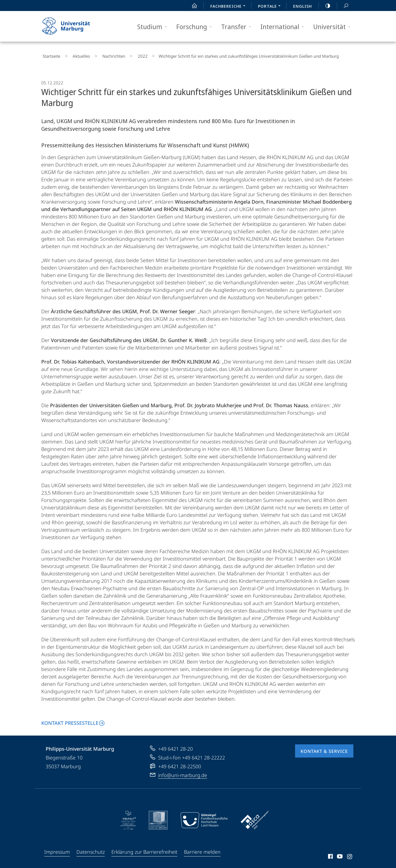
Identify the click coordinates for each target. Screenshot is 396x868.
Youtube (339, 855)
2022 (125, 55)
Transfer (238, 27)
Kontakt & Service (324, 749)
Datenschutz (91, 849)
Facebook (330, 855)
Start (191, 6)
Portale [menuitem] (271, 7)
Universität (334, 27)
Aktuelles (75, 55)
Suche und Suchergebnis (343, 6)
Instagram (350, 855)
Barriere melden (202, 849)
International (284, 27)
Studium (154, 27)
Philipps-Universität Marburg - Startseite (71, 26)
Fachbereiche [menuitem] (229, 7)
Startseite (50, 55)
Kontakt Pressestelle (70, 720)
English (302, 6)
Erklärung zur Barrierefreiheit (144, 849)
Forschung (196, 27)
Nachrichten (102, 55)
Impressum (57, 849)
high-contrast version (325, 6)
